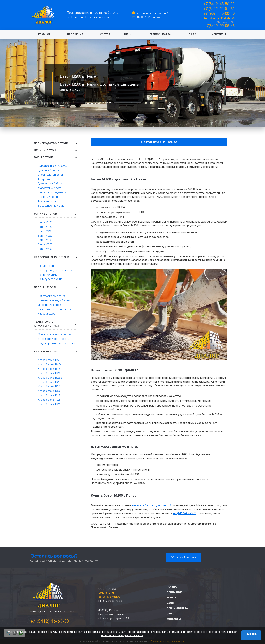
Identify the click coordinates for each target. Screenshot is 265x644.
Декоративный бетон (51, 184)
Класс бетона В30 (49, 387)
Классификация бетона (52, 257)
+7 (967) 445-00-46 (219, 14)
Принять (251, 634)
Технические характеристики (46, 324)
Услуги (105, 34)
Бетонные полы (46, 287)
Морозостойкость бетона (53, 339)
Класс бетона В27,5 (50, 404)
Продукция (75, 34)
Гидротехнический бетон (53, 166)
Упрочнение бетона (50, 305)
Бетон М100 (45, 223)
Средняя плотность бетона (54, 335)
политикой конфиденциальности (122, 636)
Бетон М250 (45, 236)
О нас (192, 34)
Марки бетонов (46, 214)
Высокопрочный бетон (52, 206)
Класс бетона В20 (49, 373)
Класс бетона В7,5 (49, 365)
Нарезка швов (46, 314)
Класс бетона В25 (49, 382)
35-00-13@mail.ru (146, 17)
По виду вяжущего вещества (55, 270)
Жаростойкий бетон (50, 188)
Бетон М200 (45, 231)
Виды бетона (44, 157)
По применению (48, 275)
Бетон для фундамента (52, 193)
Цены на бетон (45, 150)
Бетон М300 (45, 240)
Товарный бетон (48, 179)
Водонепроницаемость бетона (56, 343)
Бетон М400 (45, 249)
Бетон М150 (45, 227)
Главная (44, 34)
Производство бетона (51, 143)
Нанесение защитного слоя (54, 309)
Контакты (219, 34)
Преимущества (160, 34)
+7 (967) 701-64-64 (219, 19)
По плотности (46, 266)
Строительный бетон (51, 175)
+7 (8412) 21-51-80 (219, 9)
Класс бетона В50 (49, 391)
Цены (128, 34)
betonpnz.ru (106, 593)
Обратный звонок (184, 558)
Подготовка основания (52, 296)
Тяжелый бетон (47, 201)
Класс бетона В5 (48, 360)
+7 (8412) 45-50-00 (50, 621)
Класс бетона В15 (49, 369)
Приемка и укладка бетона (54, 301)
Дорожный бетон (48, 171)
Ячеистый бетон (48, 197)
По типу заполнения (50, 279)
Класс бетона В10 (49, 395)
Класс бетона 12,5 (49, 400)
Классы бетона (46, 352)
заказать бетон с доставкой (151, 506)
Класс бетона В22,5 (50, 378)
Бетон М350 (45, 245)
